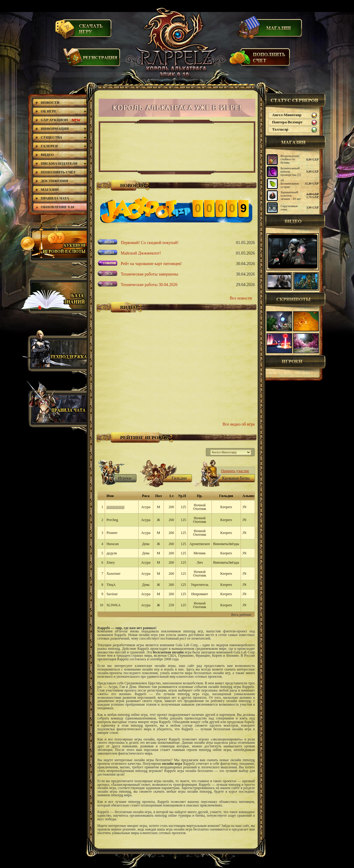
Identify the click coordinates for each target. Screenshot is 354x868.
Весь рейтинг (241, 615)
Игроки (295, 362)
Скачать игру (84, 31)
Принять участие (235, 471)
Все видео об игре (239, 424)
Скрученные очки (289, 208)
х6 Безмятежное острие (290, 183)
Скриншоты (295, 299)
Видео (295, 221)
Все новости (241, 298)
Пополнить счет (260, 60)
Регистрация (92, 60)
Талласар (280, 129)
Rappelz (176, 44)
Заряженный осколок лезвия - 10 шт (291, 195)
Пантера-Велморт (287, 122)
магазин (295, 142)
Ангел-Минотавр (287, 115)
